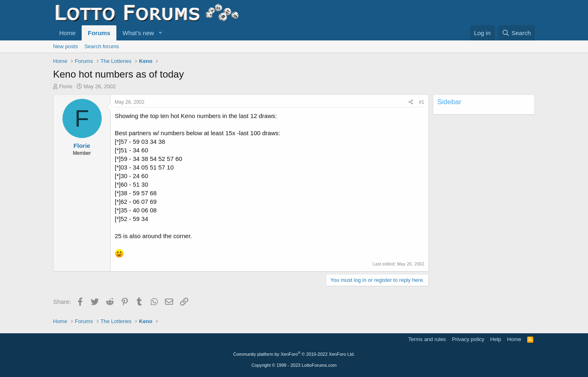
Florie (66, 86)
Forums (99, 33)
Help (496, 339)
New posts (66, 46)
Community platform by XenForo (294, 354)
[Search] (516, 33)
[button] (160, 33)
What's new (138, 33)
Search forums (102, 46)
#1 (422, 102)
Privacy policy (468, 339)
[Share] (411, 102)
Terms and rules (427, 339)
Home (67, 33)
